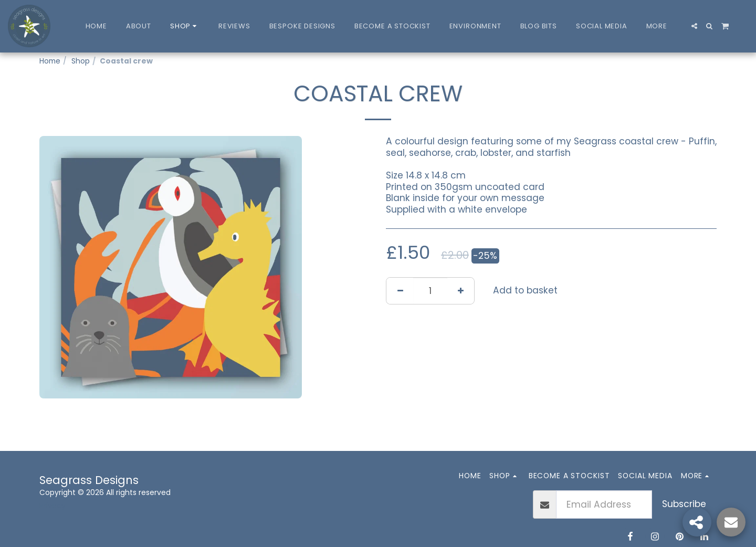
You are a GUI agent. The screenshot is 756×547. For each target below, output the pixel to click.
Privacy (52, 506)
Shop (81, 61)
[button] (694, 26)
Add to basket (525, 290)
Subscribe (684, 504)
